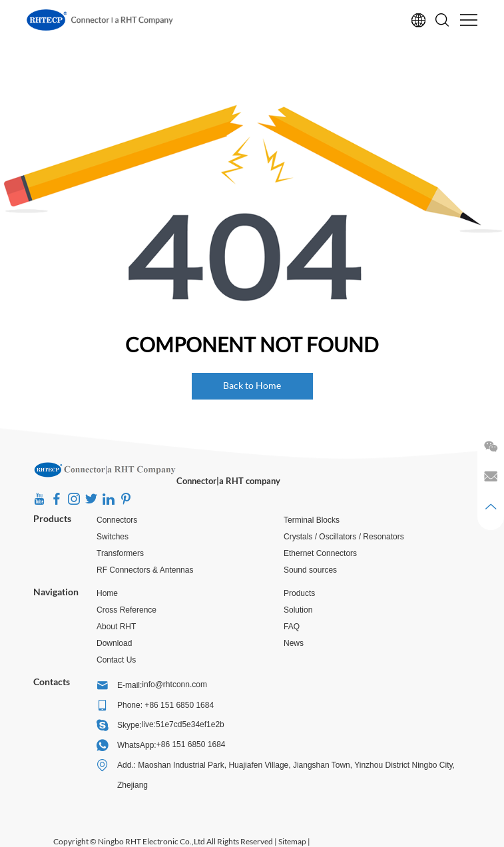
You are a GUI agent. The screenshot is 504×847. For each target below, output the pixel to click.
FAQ (292, 627)
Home (107, 593)
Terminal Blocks (312, 520)
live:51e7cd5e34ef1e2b (183, 724)
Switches (113, 537)
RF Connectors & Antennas (145, 570)
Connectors (117, 520)
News (294, 643)
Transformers (120, 553)
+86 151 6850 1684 (191, 744)
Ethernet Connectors (320, 553)
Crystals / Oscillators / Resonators (344, 537)
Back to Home (252, 385)
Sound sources (310, 570)
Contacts (52, 682)
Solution (298, 610)
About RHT (116, 627)
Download (114, 643)
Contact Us (116, 660)
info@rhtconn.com (174, 685)
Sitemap (292, 841)
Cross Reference (126, 610)
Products (52, 518)
